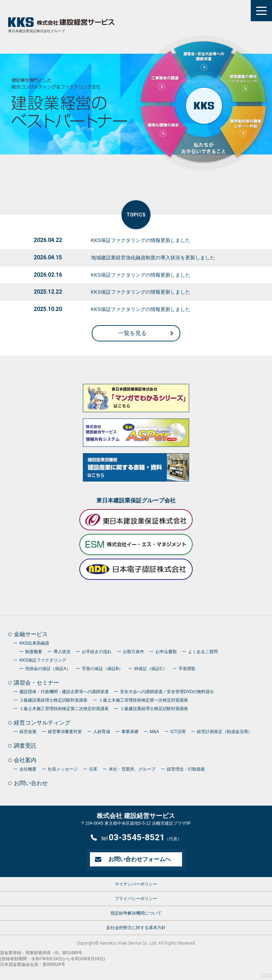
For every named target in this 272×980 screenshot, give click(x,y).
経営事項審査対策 (65, 732)
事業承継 (130, 732)
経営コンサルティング (42, 723)
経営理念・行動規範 (186, 769)
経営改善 (28, 732)
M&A (154, 732)
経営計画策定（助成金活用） (225, 732)
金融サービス (31, 634)
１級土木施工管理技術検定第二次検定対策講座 (64, 709)
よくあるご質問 (203, 652)
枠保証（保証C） (151, 669)
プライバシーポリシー (136, 899)
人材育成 (102, 732)
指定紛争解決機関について (136, 913)
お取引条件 (134, 652)
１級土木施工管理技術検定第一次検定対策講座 (143, 700)
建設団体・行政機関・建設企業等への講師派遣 (64, 692)
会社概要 (28, 769)
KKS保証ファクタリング (43, 660)
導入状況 (62, 652)
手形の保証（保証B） (102, 669)
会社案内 (25, 760)
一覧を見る (132, 333)
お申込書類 (166, 652)
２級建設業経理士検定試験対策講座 (53, 700)
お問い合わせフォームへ (140, 859)
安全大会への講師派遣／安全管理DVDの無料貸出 (167, 692)
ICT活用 (178, 732)
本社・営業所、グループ (132, 769)
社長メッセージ (63, 769)
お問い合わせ (31, 783)
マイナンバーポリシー (136, 884)
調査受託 (25, 746)
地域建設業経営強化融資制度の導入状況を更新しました (153, 258)
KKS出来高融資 (34, 643)
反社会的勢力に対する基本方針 (136, 928)
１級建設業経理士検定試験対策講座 (154, 709)
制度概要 (34, 652)
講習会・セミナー (36, 683)
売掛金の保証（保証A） (48, 669)
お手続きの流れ (97, 652)
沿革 (93, 769)
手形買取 (187, 669)
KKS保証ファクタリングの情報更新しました (141, 240)
